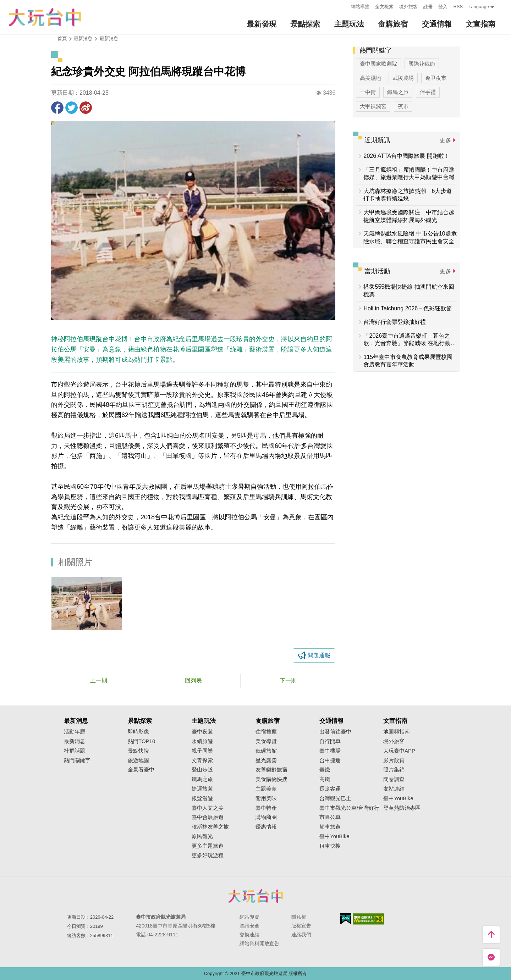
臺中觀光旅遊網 (45, 17)
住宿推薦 (266, 732)
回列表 (193, 680)
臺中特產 (266, 808)
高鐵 (325, 779)
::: (344, 6)
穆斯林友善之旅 (210, 827)
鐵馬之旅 (398, 92)
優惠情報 (266, 827)
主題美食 (266, 789)
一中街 (368, 92)
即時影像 (138, 732)
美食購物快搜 (271, 779)
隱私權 (299, 917)
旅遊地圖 (138, 760)
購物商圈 (266, 817)
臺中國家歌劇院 (378, 64)
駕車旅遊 (330, 827)
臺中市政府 (255, 896)
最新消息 (109, 38)
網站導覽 (360, 7)
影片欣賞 (394, 760)
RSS (458, 7)
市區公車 (330, 817)
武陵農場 (403, 78)
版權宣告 (301, 926)
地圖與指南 (397, 732)
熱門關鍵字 (77, 760)
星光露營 (266, 760)
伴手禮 (428, 92)
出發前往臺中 (335, 732)
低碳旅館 (266, 751)
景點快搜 (138, 751)
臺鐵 (325, 770)
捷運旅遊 (202, 789)
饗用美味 (266, 798)
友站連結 (394, 789)
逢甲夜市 (436, 78)
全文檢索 (384, 7)
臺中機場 (330, 751)
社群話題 (75, 751)
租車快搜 (330, 846)
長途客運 (330, 789)
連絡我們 (301, 935)
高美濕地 (370, 78)
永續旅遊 (202, 741)
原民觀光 (202, 836)
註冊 (428, 7)
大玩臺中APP (399, 751)
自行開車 (330, 741)
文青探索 (202, 760)
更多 (445, 140)
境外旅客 (408, 7)
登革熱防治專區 (402, 808)
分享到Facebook (57, 108)
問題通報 (319, 655)
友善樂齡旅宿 (271, 770)
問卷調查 (394, 779)
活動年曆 (75, 732)
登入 (443, 7)
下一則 (288, 680)
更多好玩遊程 (208, 856)
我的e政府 (346, 919)
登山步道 (202, 770)
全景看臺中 (141, 770)
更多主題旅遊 (208, 846)
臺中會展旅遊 (208, 817)
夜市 (403, 106)
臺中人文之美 (208, 808)
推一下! (72, 108)
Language (479, 7)
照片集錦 (394, 770)
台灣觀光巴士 (335, 798)
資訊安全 (249, 926)
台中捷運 (330, 760)
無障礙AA (369, 919)
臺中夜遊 (202, 732)
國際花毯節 (422, 64)
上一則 (99, 680)
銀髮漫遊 (202, 798)
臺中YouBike (334, 836)
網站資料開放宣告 (259, 943)
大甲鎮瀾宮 (373, 106)
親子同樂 (202, 751)
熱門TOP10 (141, 741)
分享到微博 (86, 108)
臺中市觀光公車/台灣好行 (349, 808)
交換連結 (249, 935)
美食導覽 (266, 741)
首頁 (62, 38)
